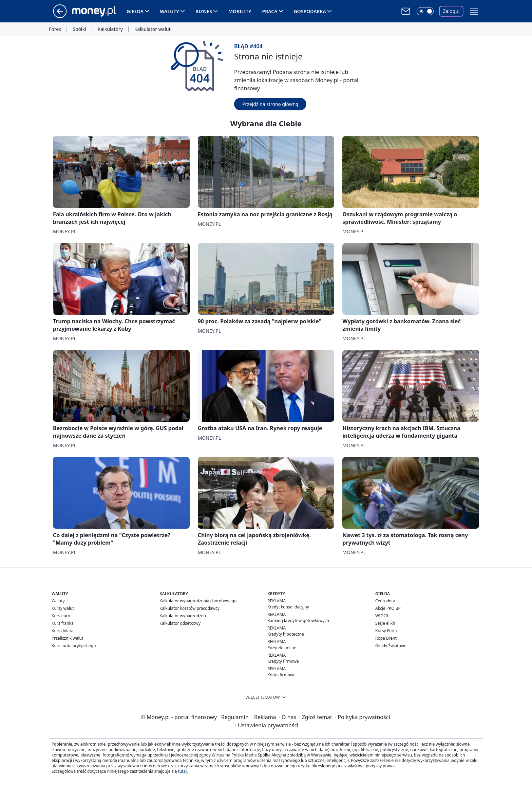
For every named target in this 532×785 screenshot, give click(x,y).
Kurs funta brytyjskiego (74, 646)
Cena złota (385, 601)
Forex (55, 29)
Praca (270, 11)
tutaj (182, 771)
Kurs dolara (63, 631)
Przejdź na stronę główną (270, 104)
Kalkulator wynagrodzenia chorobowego (198, 601)
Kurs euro (61, 616)
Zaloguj (451, 11)
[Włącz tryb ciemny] (425, 11)
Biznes (204, 11)
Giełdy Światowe (391, 646)
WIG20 (382, 616)
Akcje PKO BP (388, 608)
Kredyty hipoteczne (286, 634)
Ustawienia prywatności (267, 725)
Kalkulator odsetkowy (180, 623)
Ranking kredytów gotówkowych (298, 620)
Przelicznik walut (67, 638)
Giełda (135, 11)
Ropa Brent (386, 638)
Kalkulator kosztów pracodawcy (189, 608)
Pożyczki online (282, 648)
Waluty (169, 11)
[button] (474, 11)
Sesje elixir (385, 623)
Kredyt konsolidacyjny (288, 607)
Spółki (79, 29)
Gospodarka (310, 11)
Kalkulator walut (153, 29)
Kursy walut (63, 608)
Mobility (240, 11)
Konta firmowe (281, 675)
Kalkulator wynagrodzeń (183, 616)
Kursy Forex (386, 631)
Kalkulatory (110, 29)
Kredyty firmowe (283, 661)
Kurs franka (63, 623)
